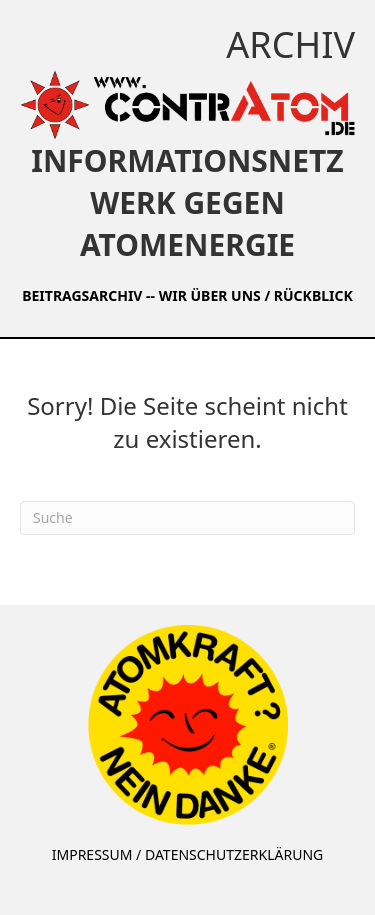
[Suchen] (187, 518)
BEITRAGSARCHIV (82, 295)
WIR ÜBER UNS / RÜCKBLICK (256, 295)
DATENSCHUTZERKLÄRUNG (234, 854)
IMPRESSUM (92, 854)
